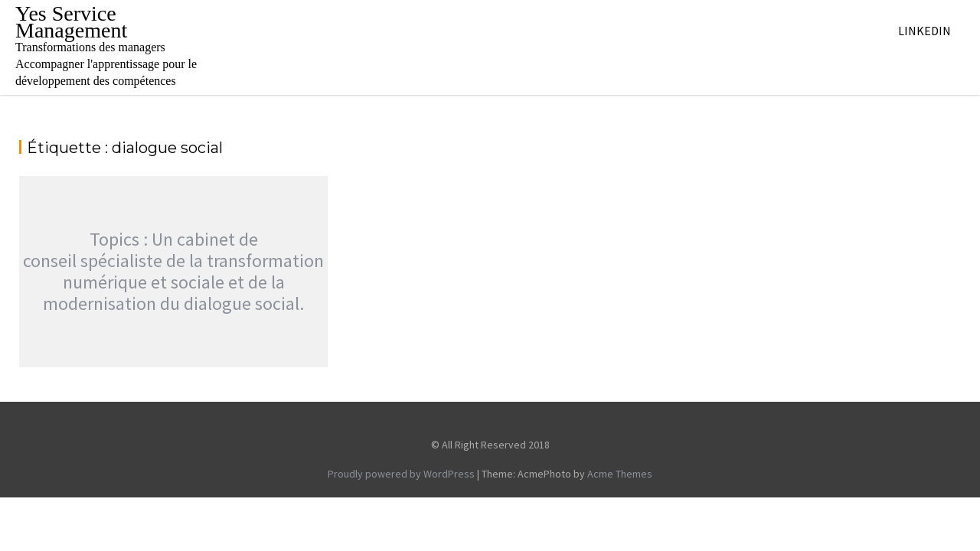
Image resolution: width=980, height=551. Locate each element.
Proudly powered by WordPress (401, 474)
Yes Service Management (71, 22)
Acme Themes (620, 474)
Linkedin (924, 31)
